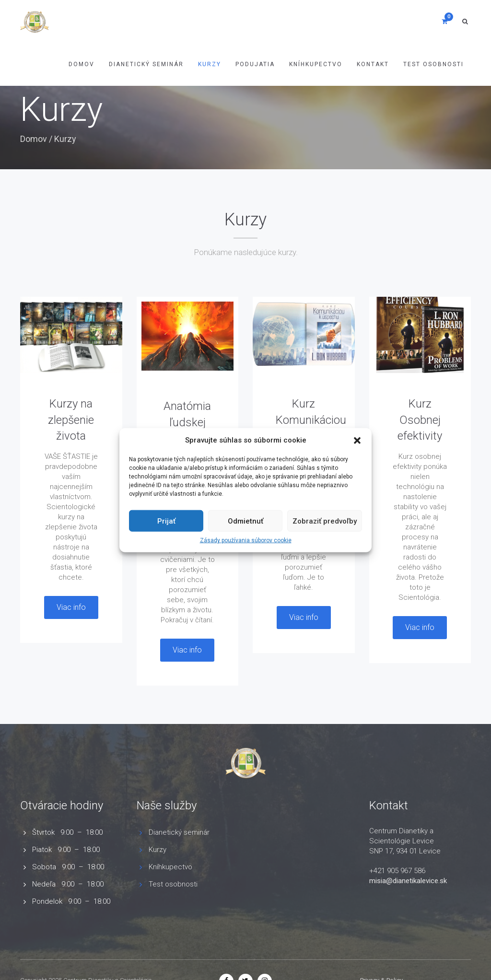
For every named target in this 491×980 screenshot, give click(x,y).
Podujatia (255, 64)
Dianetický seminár (179, 832)
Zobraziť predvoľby (325, 521)
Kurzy (210, 64)
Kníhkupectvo (316, 64)
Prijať (166, 521)
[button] (357, 440)
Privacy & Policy (381, 943)
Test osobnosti (433, 64)
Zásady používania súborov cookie (246, 540)
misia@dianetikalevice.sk (408, 881)
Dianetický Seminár (146, 64)
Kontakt (373, 64)
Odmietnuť (245, 521)
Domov (82, 64)
